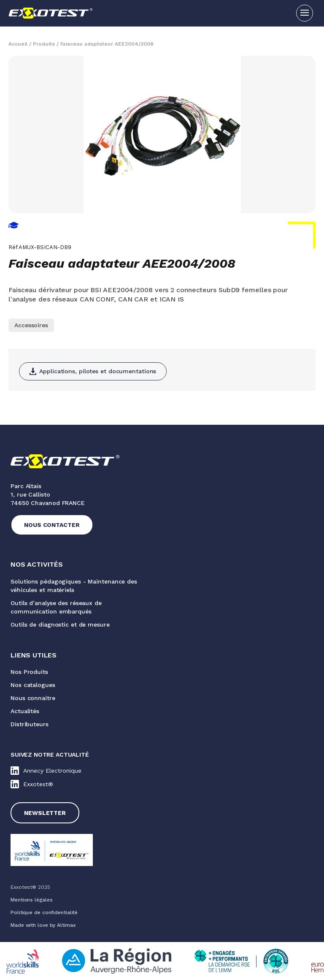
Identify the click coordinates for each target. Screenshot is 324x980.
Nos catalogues (33, 685)
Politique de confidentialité (44, 912)
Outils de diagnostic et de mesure (60, 624)
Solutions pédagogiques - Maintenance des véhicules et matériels (74, 586)
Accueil (18, 44)
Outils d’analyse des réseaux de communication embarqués (56, 607)
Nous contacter (52, 525)
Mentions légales (31, 900)
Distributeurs (30, 724)
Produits (44, 44)
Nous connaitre (33, 698)
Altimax (66, 925)
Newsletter (45, 813)
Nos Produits (29, 672)
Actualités (25, 711)
